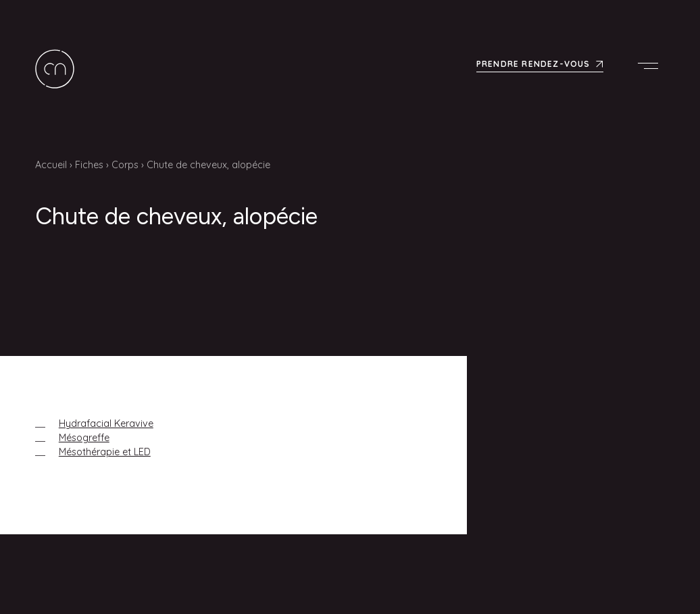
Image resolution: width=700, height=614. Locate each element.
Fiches (89, 165)
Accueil (51, 165)
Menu (651, 65)
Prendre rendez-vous (533, 64)
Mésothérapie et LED (105, 452)
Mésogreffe (84, 438)
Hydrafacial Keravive (106, 424)
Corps (125, 165)
